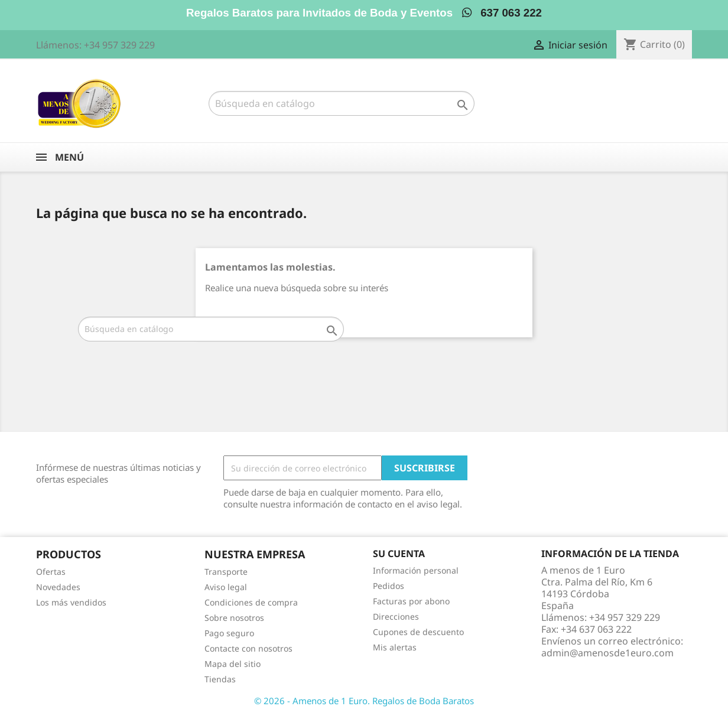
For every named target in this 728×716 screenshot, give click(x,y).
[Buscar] (342, 103)
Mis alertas (395, 647)
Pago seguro (229, 633)
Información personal (416, 570)
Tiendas (220, 679)
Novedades (58, 587)
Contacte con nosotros (248, 648)
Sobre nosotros (234, 618)
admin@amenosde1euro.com (607, 653)
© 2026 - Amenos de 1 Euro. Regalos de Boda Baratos (364, 701)
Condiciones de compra (251, 602)
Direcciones (396, 616)
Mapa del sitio (233, 664)
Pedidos (389, 586)
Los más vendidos (71, 602)
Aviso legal (226, 587)
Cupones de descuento (418, 632)
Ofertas (51, 572)
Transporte (226, 572)
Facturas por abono (411, 601)
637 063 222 (502, 13)
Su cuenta (399, 554)
